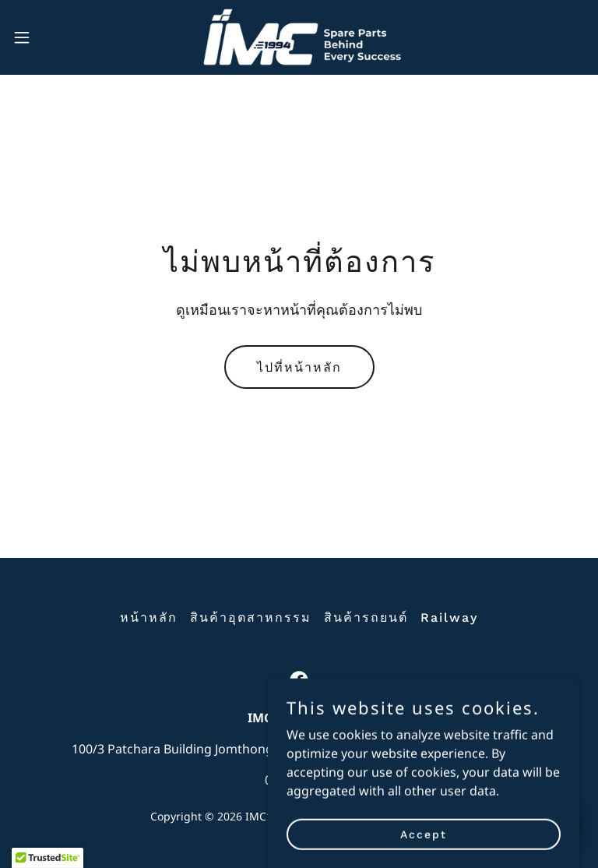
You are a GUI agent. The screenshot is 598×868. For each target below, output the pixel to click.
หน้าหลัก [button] (149, 617)
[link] (299, 37)
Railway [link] (449, 617)
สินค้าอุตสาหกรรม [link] (251, 617)
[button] (50, 37)
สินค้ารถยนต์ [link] (366, 617)
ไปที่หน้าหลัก (299, 367)
